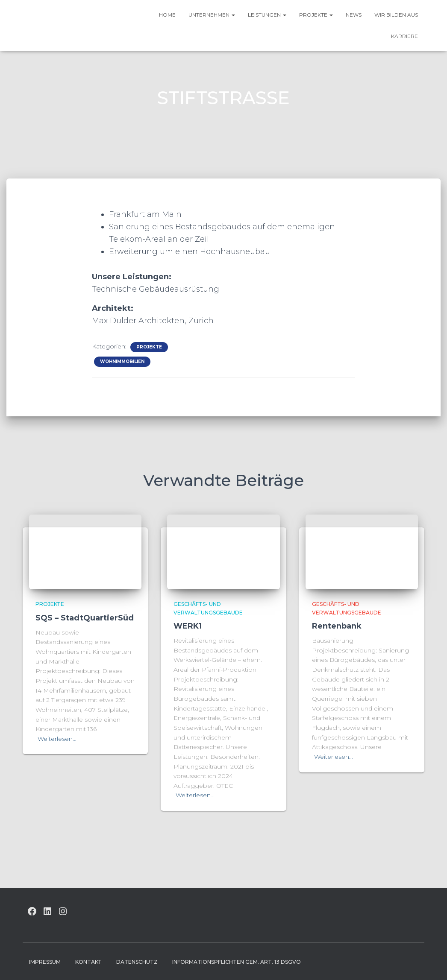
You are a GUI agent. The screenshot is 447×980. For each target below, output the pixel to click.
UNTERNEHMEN (212, 15)
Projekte (316, 15)
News (354, 15)
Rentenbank (337, 626)
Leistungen (267, 15)
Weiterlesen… (57, 739)
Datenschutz (137, 962)
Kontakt (88, 962)
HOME (167, 15)
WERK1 (188, 626)
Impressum (45, 962)
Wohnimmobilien (122, 361)
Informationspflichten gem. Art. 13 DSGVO (237, 962)
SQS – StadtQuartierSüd (85, 618)
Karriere (404, 36)
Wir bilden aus (396, 15)
